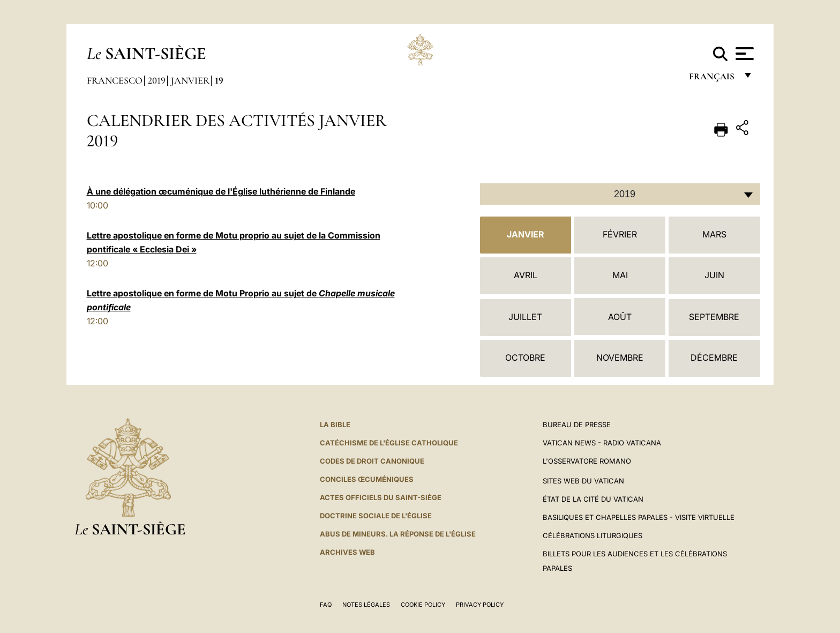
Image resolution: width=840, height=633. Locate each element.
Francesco (115, 80)
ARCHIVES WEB (347, 552)
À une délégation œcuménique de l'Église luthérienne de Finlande (221, 191)
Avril (526, 275)
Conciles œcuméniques (367, 479)
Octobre (525, 358)
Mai (620, 275)
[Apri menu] (743, 54)
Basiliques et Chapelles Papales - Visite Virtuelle (639, 517)
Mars (714, 234)
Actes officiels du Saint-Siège (381, 497)
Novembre (620, 358)
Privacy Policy (480, 605)
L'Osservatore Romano (587, 461)
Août (620, 317)
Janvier (190, 80)
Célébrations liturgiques (592, 535)
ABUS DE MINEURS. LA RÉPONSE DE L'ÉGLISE (398, 534)
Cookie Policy (423, 605)
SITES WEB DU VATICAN (583, 481)
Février (620, 234)
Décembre (714, 358)
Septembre (714, 317)
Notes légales (366, 605)
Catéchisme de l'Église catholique (389, 443)
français (713, 79)
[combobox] (620, 194)
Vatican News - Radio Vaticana (602, 443)
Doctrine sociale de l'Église (376, 516)
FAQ (326, 605)
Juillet (525, 317)
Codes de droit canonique (372, 461)
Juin (714, 275)
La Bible (335, 425)
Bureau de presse (577, 425)
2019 (157, 80)
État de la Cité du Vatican (593, 499)
